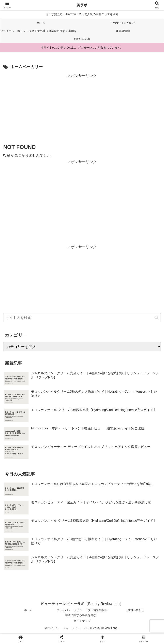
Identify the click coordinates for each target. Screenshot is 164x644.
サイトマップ (82, 621)
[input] (82, 318)
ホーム (28, 610)
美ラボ (82, 5)
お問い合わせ (136, 610)
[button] (157, 318)
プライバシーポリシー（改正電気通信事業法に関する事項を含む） (82, 613)
